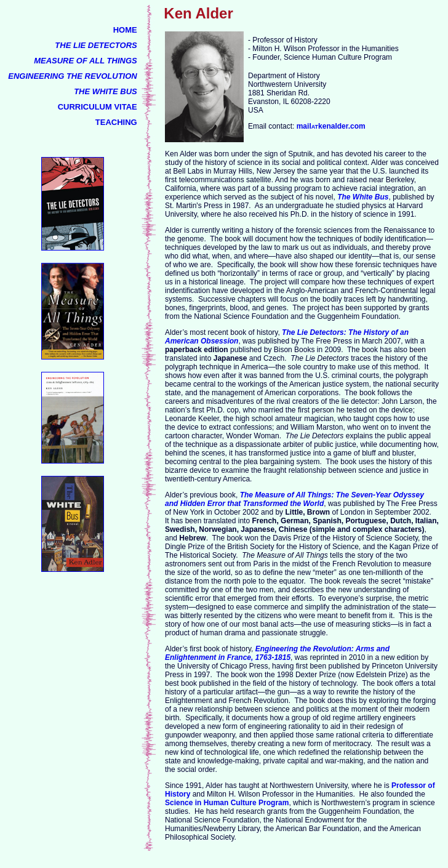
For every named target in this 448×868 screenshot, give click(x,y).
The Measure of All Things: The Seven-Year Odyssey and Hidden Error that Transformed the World (294, 499)
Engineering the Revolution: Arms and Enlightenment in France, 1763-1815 (277, 653)
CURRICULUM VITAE (98, 107)
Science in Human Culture (211, 803)
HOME (125, 30)
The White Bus (363, 197)
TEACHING (116, 122)
